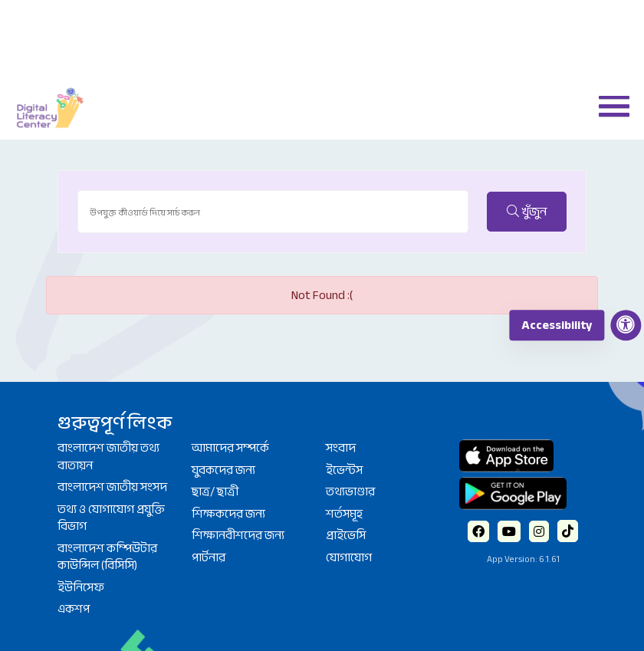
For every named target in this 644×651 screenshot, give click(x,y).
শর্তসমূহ (344, 514)
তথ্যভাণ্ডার (350, 492)
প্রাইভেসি (346, 535)
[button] (608, 105)
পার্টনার (209, 557)
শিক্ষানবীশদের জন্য (238, 535)
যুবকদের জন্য (223, 470)
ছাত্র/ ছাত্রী (215, 492)
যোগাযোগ (349, 557)
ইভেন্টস (344, 470)
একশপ (74, 609)
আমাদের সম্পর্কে (230, 448)
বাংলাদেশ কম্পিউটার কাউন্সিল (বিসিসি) (107, 557)
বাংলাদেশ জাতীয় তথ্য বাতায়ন (108, 457)
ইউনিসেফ (81, 587)
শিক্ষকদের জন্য (228, 514)
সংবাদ (341, 448)
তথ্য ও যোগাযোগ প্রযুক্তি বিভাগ (111, 518)
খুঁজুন (527, 212)
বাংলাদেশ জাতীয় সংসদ (112, 487)
